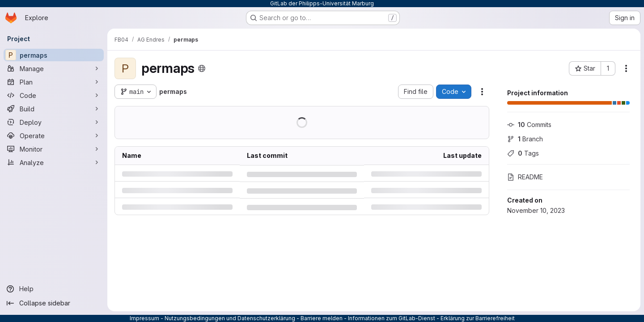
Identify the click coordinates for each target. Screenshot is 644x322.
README (525, 177)
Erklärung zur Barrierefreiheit (478, 318)
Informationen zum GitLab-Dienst (392, 318)
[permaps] (54, 55)
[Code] (54, 95)
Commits (529, 125)
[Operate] (54, 136)
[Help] (54, 289)
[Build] (54, 109)
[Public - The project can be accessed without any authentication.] (202, 68)
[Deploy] (54, 122)
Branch (525, 139)
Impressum (144, 318)
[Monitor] (54, 149)
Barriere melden (322, 318)
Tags (523, 153)
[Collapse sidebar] (54, 303)
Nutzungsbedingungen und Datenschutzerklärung (230, 318)
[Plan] (54, 82)
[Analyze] (54, 162)
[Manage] (54, 68)
